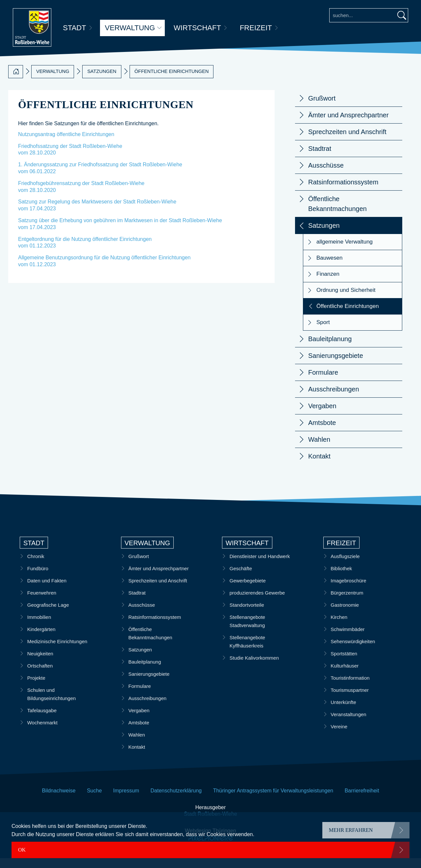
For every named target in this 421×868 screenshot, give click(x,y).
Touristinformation (350, 688)
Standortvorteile (247, 615)
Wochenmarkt (42, 732)
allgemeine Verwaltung (345, 252)
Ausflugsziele (345, 566)
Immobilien (39, 627)
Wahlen (319, 449)
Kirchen (339, 627)
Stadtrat (320, 158)
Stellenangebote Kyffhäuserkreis (247, 651)
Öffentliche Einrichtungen (172, 81)
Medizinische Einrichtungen (57, 651)
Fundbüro (38, 578)
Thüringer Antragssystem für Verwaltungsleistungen (273, 800)
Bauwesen (329, 268)
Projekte (36, 688)
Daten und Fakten (47, 590)
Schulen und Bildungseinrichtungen (52, 704)
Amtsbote (322, 433)
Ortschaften (40, 676)
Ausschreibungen (334, 399)
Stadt (75, 28)
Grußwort (322, 108)
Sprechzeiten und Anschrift (347, 142)
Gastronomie (345, 615)
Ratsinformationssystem (343, 192)
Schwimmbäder (348, 639)
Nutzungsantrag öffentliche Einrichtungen (66, 144)
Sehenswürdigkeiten (353, 651)
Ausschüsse (326, 175)
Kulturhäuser (345, 676)
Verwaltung (130, 28)
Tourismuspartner (350, 700)
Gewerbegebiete (248, 590)
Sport (323, 332)
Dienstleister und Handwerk (260, 566)
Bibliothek (342, 578)
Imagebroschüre (349, 590)
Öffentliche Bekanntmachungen (337, 214)
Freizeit (256, 28)
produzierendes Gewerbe (257, 603)
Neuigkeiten (40, 663)
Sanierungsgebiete (336, 365)
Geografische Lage (48, 615)
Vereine (339, 736)
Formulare (323, 382)
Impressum (126, 800)
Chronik (36, 566)
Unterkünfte (344, 712)
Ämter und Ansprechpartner (348, 125)
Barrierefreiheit (362, 800)
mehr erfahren (351, 830)
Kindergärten (41, 639)
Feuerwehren (42, 603)
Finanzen (328, 284)
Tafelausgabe (42, 720)
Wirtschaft (198, 28)
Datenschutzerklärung (176, 800)
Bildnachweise (59, 800)
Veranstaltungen (349, 724)
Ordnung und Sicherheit (346, 300)
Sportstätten (344, 663)
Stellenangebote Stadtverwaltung (247, 631)
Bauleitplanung (330, 349)
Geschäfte (241, 578)
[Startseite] (16, 82)
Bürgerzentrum (347, 603)
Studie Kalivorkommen (254, 668)
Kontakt (319, 466)
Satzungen (102, 81)
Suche (94, 800)
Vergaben (322, 416)
